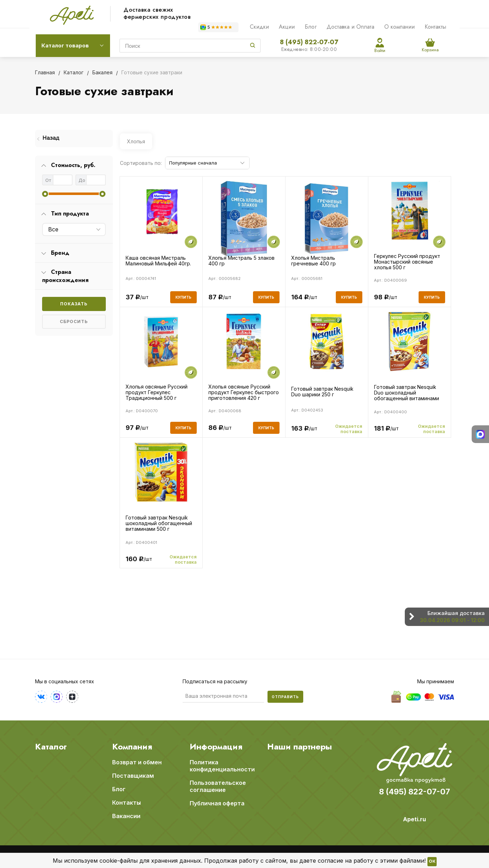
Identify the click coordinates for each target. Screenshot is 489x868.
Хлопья (136, 141)
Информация (216, 747)
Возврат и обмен (137, 762)
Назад (51, 138)
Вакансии (126, 816)
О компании (399, 27)
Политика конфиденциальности (222, 766)
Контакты (435, 27)
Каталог (51, 747)
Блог (311, 27)
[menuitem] (74, 139)
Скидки (259, 27)
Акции (287, 27)
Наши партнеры (300, 747)
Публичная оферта (217, 803)
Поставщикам (133, 776)
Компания (132, 747)
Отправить (285, 697)
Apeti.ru (415, 819)
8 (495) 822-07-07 (309, 42)
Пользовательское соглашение (218, 786)
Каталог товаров (65, 45)
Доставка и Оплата (350, 27)
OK (432, 862)
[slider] (45, 194)
